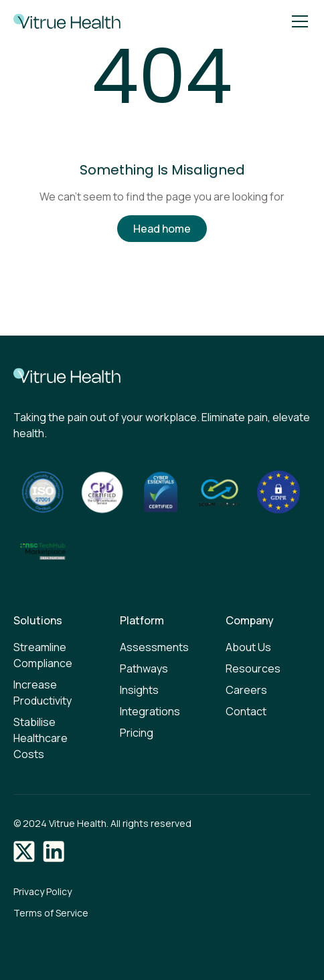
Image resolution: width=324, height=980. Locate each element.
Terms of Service (51, 913)
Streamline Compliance (43, 655)
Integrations (150, 711)
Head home (162, 229)
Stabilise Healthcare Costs (40, 738)
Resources (253, 668)
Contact (246, 711)
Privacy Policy (43, 891)
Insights (139, 690)
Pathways (144, 668)
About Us (248, 647)
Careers (246, 690)
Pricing (137, 733)
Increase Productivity (43, 693)
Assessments (154, 647)
